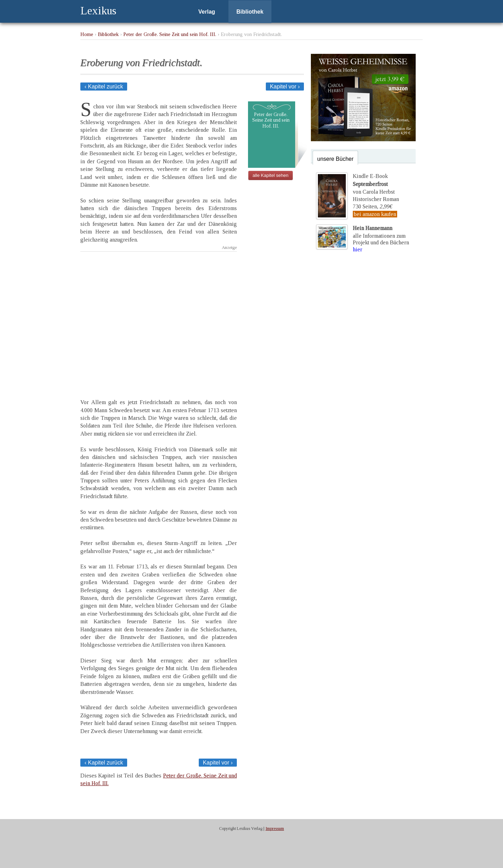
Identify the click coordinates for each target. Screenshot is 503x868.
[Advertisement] (159, 319)
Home (87, 34)
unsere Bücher (335, 159)
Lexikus (98, 10)
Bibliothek (250, 12)
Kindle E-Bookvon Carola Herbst (374, 184)
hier (358, 249)
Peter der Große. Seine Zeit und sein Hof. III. (170, 34)
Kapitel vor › (285, 87)
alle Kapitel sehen (271, 175)
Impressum (275, 828)
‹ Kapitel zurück (104, 87)
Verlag (207, 12)
